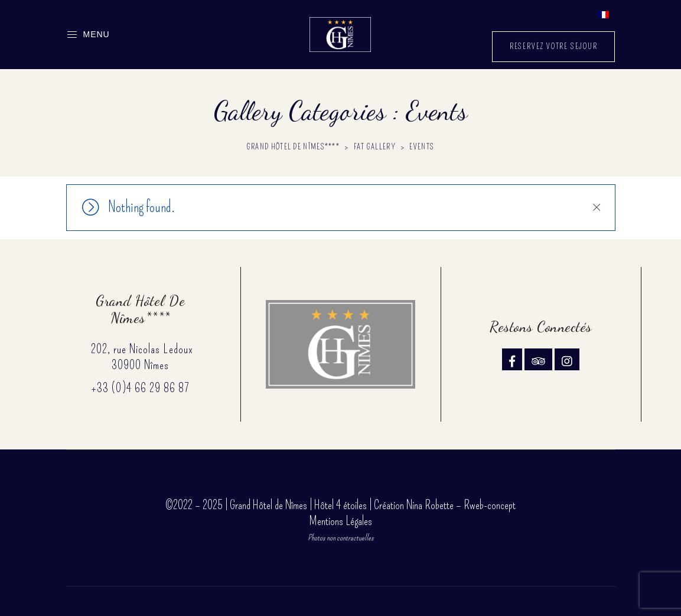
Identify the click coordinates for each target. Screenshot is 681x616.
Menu (88, 35)
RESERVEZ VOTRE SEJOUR (554, 46)
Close (597, 207)
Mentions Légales (341, 521)
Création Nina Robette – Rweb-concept (445, 505)
